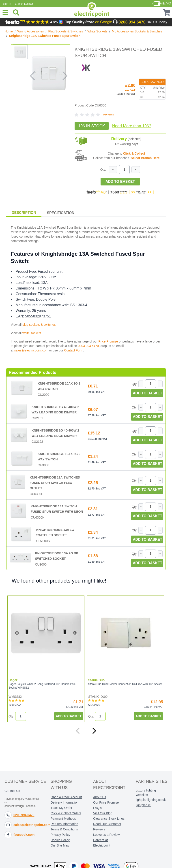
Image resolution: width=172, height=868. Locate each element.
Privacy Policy (60, 835)
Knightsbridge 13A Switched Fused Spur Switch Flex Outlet (55, 483)
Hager (13, 680)
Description (24, 213)
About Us (100, 797)
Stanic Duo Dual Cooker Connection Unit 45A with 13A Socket (125, 684)
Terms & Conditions (64, 829)
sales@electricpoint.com (31, 350)
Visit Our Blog (103, 813)
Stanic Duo (96, 680)
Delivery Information (65, 802)
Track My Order (61, 808)
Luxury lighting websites (146, 793)
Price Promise (108, 341)
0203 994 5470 (88, 346)
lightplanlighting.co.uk (151, 800)
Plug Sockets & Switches (66, 31)
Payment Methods (63, 819)
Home (9, 31)
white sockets (32, 333)
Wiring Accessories (30, 31)
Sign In (7, 4)
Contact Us (12, 791)
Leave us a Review (106, 835)
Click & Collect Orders (66, 813)
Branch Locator (24, 4)
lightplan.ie (143, 805)
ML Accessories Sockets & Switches (137, 31)
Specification (60, 213)
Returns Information (64, 824)
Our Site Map (60, 845)
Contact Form (74, 350)
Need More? (132, 126)
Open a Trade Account (66, 797)
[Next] (94, 731)
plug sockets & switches (39, 325)
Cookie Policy (60, 840)
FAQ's (97, 808)
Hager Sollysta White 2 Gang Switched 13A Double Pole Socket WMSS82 (42, 686)
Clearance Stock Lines (109, 819)
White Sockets (97, 31)
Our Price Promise (106, 802)
